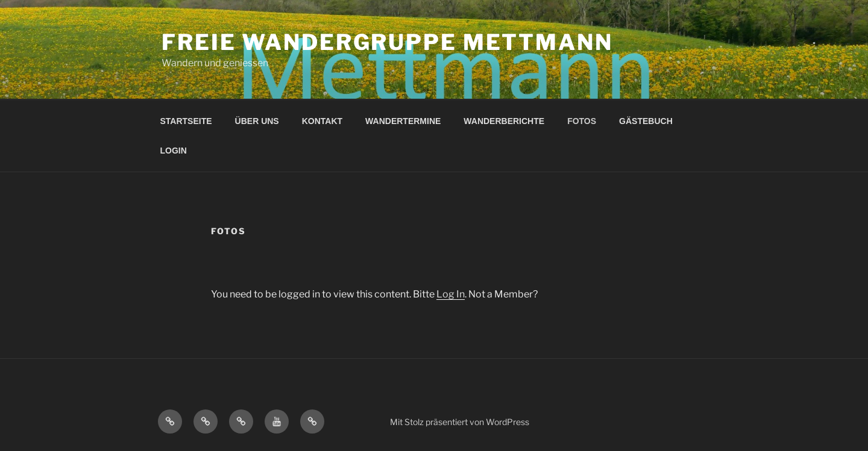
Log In (451, 294)
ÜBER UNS (257, 121)
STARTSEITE (186, 121)
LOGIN (174, 151)
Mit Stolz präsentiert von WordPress (460, 422)
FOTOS (582, 121)
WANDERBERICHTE (504, 121)
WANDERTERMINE (403, 121)
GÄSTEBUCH (646, 121)
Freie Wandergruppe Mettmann (387, 42)
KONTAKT (322, 121)
